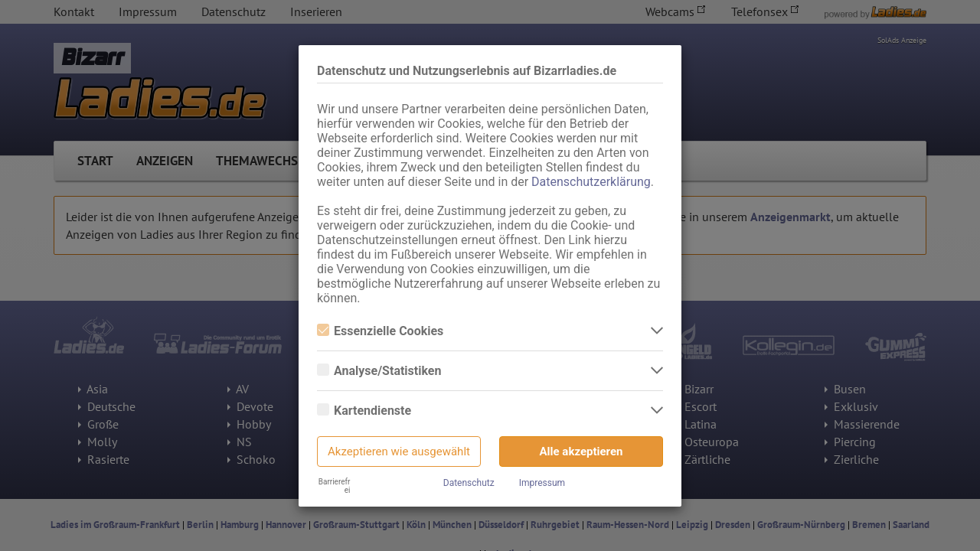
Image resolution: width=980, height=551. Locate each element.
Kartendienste (364, 411)
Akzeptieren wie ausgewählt (399, 452)
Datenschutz (469, 483)
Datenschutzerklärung (591, 182)
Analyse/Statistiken (379, 371)
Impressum (542, 483)
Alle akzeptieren (581, 452)
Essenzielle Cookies (380, 331)
